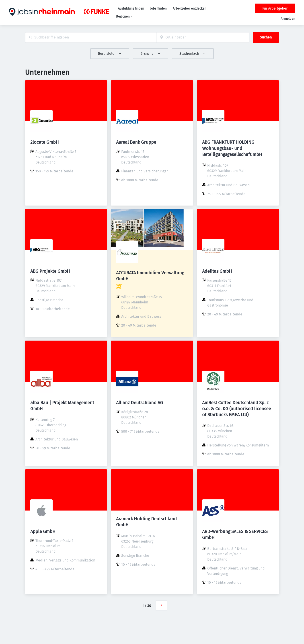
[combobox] (91, 37)
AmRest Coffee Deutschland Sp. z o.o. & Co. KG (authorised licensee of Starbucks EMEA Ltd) (237, 409)
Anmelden (288, 19)
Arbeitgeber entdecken (189, 9)
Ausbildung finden (131, 9)
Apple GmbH (43, 531)
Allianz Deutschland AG (140, 403)
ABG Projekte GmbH (50, 271)
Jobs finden (158, 9)
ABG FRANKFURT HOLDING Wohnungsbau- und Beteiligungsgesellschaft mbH (232, 148)
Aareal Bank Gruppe (136, 142)
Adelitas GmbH (217, 271)
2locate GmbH (45, 142)
